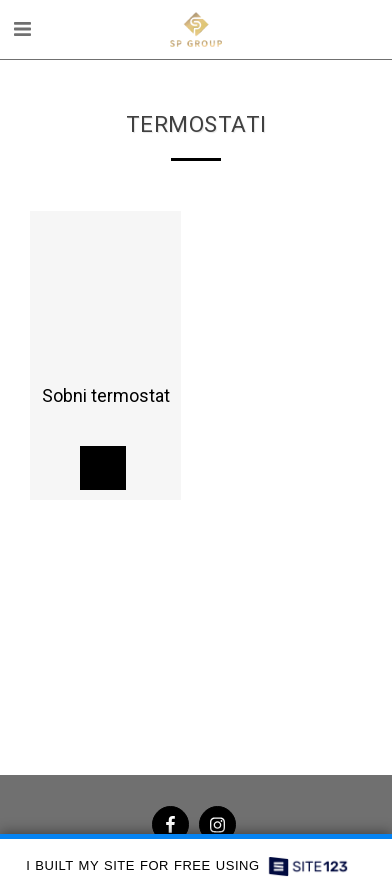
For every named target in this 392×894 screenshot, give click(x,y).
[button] (22, 29)
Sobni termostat (106, 395)
